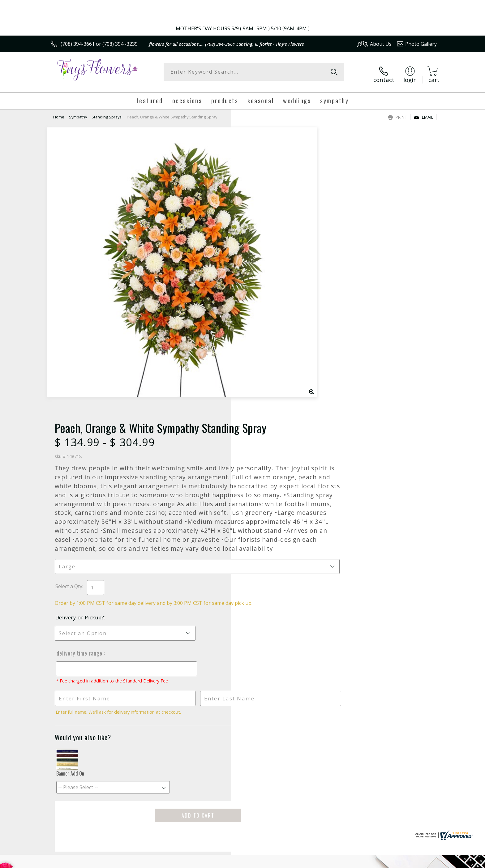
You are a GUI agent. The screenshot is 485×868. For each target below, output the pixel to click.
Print (398, 112)
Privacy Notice (339, 861)
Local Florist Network (382, 861)
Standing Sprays (107, 112)
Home (59, 112)
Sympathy (78, 112)
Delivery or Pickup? (268, 381)
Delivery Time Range (267, 416)
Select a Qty (257, 343)
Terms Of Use (302, 861)
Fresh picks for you (188, 665)
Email (424, 112)
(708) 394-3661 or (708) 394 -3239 (99, 44)
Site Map (420, 861)
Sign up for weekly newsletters (320, 661)
